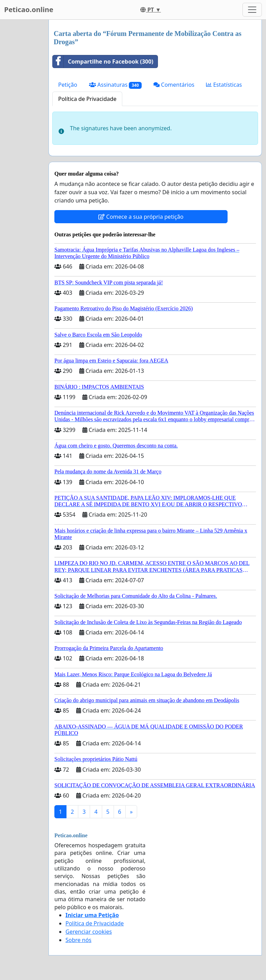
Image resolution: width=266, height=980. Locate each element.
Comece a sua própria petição (141, 217)
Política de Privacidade (87, 99)
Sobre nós (78, 940)
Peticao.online (29, 10)
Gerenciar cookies (89, 932)
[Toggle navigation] (252, 10)
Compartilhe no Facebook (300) (103, 62)
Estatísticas (224, 85)
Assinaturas (115, 85)
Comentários (174, 85)
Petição (68, 85)
